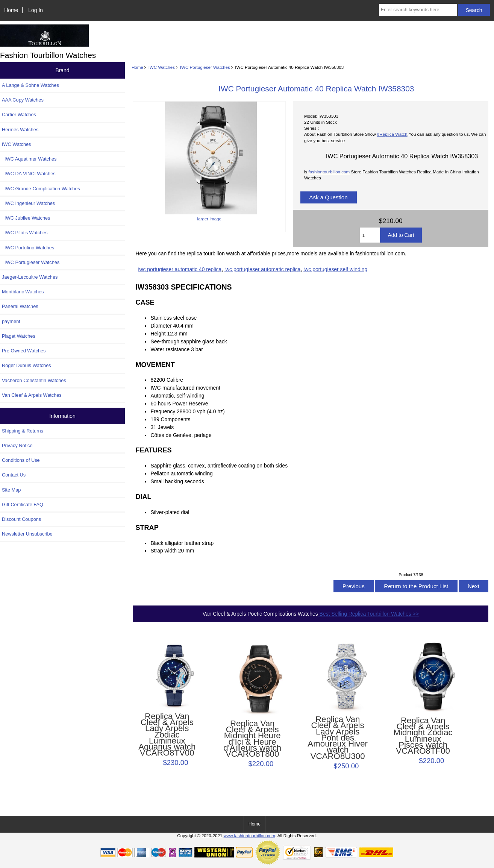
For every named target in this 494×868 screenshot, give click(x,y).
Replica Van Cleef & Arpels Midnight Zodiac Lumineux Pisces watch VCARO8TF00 (423, 736)
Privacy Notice (17, 445)
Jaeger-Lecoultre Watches (30, 277)
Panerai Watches (20, 306)
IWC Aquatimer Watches (29, 159)
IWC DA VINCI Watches (29, 174)
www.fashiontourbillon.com (249, 835)
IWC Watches (162, 67)
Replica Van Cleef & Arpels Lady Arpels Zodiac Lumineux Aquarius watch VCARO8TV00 (167, 735)
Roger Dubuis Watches (27, 365)
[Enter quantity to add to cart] (370, 235)
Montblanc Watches (23, 292)
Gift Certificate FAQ (23, 505)
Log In (36, 10)
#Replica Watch (392, 134)
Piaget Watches (19, 336)
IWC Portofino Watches (28, 248)
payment (11, 321)
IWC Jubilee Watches (26, 218)
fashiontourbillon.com (329, 172)
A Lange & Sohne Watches (30, 85)
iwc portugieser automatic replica (263, 269)
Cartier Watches (19, 115)
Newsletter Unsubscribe (27, 534)
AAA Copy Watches (23, 100)
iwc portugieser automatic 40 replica (180, 269)
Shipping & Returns (23, 431)
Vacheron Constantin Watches (34, 380)
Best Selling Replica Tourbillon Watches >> (368, 614)
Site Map (11, 490)
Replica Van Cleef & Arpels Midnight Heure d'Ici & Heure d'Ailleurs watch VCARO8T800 (252, 739)
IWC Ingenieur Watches (28, 203)
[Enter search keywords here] (418, 10)
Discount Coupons (21, 519)
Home (11, 10)
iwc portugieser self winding (335, 269)
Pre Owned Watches (24, 351)
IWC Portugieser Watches (205, 67)
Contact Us (14, 475)
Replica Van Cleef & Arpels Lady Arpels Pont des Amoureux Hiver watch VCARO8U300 (338, 738)
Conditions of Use (21, 460)
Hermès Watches (20, 130)
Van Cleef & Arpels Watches (32, 395)
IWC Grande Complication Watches (41, 189)
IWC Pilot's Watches (25, 233)
